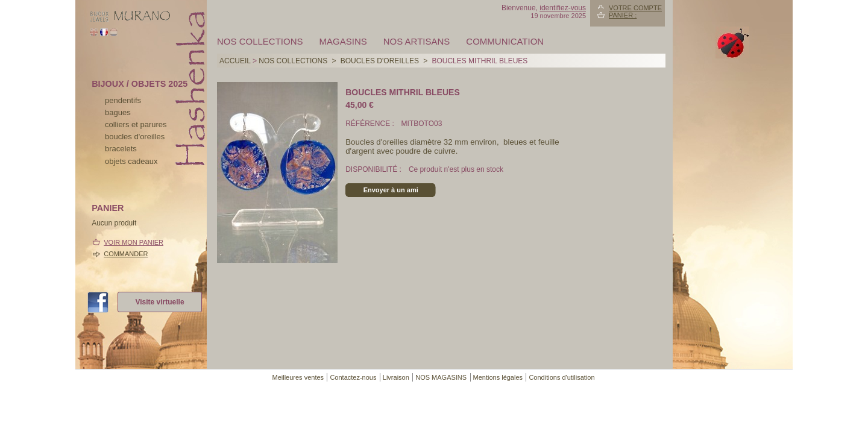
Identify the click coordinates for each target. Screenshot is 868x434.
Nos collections (260, 41)
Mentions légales (498, 377)
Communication (505, 41)
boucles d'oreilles (135, 137)
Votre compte (635, 8)
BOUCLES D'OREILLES (380, 61)
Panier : (623, 15)
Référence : (371, 124)
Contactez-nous (353, 377)
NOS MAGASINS (441, 377)
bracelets (121, 149)
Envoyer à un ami (391, 190)
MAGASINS (343, 41)
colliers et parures (136, 124)
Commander (126, 254)
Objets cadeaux (131, 161)
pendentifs (123, 100)
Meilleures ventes (298, 377)
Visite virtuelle (159, 302)
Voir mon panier (134, 242)
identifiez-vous (563, 8)
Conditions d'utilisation (561, 377)
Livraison (396, 377)
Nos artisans (417, 41)
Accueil (235, 61)
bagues (118, 112)
